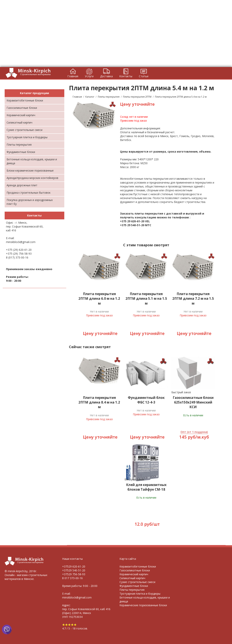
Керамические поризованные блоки (143, 605)
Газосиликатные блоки (22, 108)
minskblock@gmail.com (21, 242)
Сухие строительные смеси (137, 582)
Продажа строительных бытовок (29, 193)
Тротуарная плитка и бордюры (27, 137)
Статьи (144, 76)
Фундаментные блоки (21, 152)
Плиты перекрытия (19, 145)
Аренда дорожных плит (22, 185)
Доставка (106, 76)
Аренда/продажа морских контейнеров (32, 178)
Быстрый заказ (181, 392)
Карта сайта (128, 559)
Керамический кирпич (21, 115)
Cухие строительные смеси (24, 130)
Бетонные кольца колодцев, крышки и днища (32, 161)
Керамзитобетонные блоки (25, 100)
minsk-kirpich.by (18, 571)
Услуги (89, 76)
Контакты (126, 76)
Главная (73, 76)
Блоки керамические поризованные (30, 170)
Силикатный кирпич (19, 122)
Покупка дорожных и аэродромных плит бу (30, 202)
